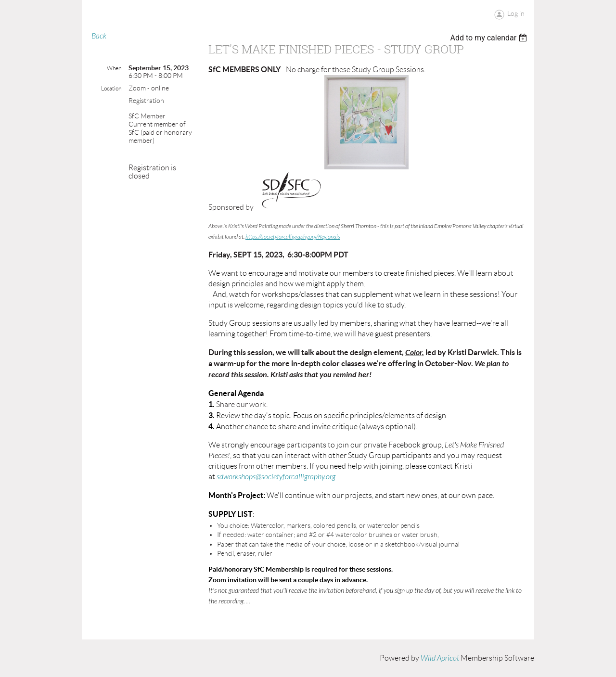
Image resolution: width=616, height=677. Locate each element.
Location (111, 88)
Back (99, 36)
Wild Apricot (440, 658)
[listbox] (490, 38)
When (114, 68)
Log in (516, 13)
